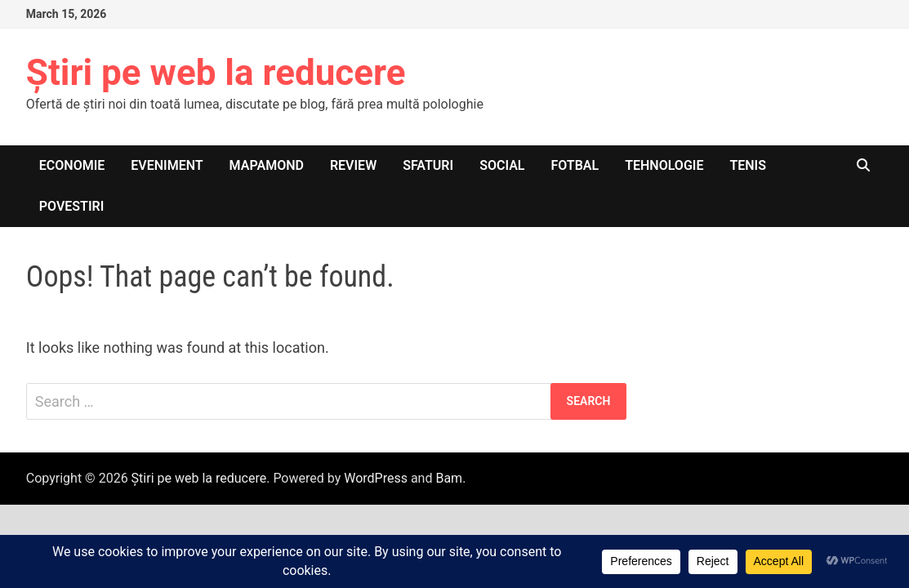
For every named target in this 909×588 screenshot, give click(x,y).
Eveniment (167, 165)
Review (353, 165)
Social (502, 165)
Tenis (748, 165)
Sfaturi (428, 165)
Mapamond (267, 165)
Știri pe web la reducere (216, 73)
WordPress (376, 478)
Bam (449, 478)
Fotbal (575, 165)
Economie (72, 165)
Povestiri (72, 206)
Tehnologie (664, 165)
